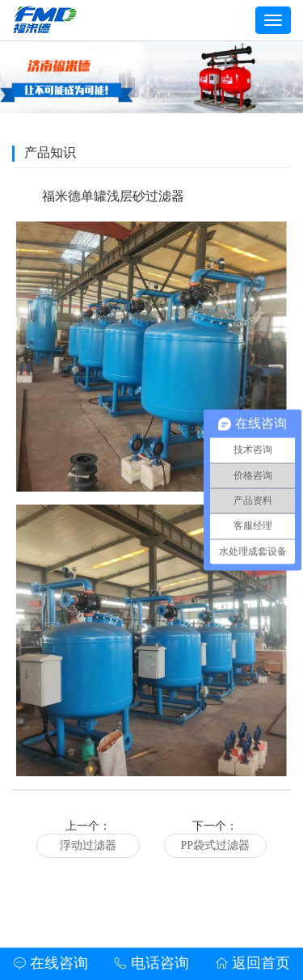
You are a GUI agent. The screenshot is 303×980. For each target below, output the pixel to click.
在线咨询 (50, 963)
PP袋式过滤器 (215, 845)
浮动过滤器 (88, 845)
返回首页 (253, 963)
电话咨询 (151, 963)
